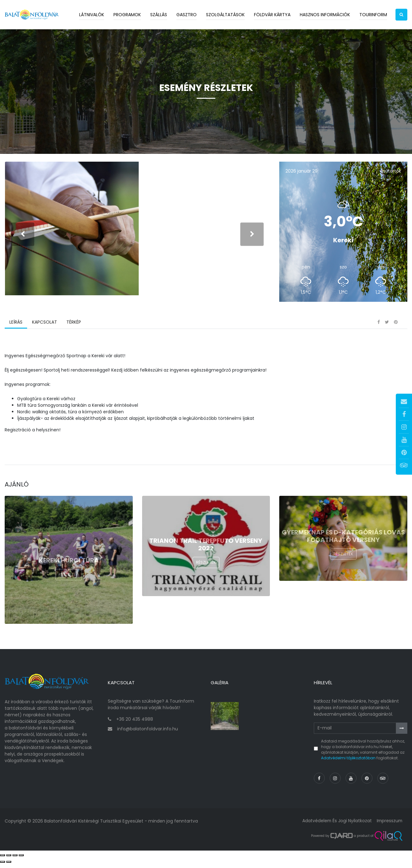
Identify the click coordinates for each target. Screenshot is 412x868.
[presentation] (23, 237)
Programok (127, 15)
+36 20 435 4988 (135, 724)
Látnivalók (92, 15)
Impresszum (389, 825)
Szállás (159, 15)
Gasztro (187, 15)
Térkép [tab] (73, 329)
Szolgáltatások (225, 15)
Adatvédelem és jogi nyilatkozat (335, 825)
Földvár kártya (272, 15)
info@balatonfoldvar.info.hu (148, 733)
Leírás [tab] (16, 329)
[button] (401, 15)
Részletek (69, 581)
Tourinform (373, 15)
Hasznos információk (325, 15)
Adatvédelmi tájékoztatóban (348, 763)
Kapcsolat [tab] (44, 329)
